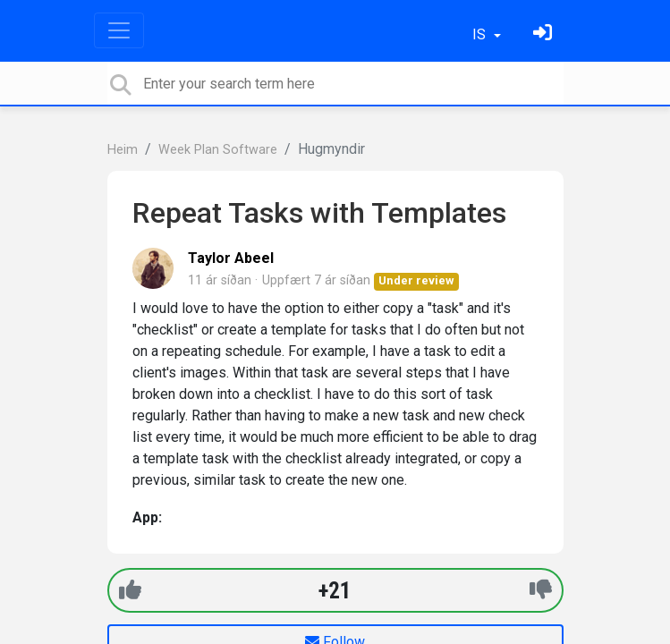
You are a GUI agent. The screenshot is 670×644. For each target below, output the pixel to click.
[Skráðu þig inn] (545, 34)
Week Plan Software (218, 150)
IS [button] (481, 34)
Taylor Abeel (231, 258)
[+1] (130, 590)
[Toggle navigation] (119, 30)
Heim (123, 150)
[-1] (541, 590)
